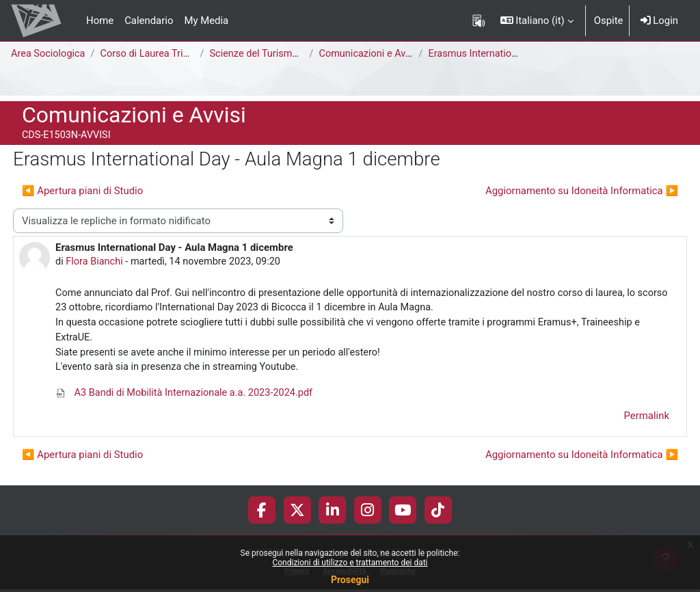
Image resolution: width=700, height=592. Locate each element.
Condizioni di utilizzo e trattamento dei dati (350, 563)
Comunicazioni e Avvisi (374, 54)
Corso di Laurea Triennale (160, 54)
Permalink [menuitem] (647, 419)
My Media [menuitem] (206, 21)
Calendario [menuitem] (149, 21)
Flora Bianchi (96, 262)
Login (659, 21)
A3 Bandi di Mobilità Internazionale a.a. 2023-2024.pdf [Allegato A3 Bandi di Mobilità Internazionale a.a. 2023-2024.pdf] (187, 396)
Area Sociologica (49, 54)
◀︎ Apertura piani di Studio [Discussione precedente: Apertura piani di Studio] (82, 191)
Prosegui (350, 580)
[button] (537, 21)
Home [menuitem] (100, 21)
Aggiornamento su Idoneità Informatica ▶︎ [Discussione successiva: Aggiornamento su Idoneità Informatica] (582, 191)
